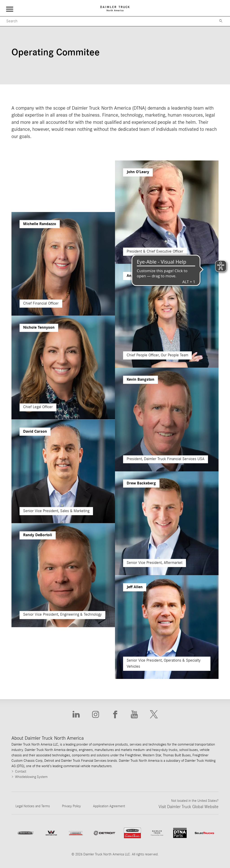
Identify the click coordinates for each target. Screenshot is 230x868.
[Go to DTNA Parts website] (180, 833)
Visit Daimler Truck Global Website (189, 807)
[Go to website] (105, 833)
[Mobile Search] (107, 21)
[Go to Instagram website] (95, 714)
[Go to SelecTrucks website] (205, 833)
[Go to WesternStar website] (51, 833)
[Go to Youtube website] (134, 714)
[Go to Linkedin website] (76, 714)
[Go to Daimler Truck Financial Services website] (157, 833)
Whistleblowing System (31, 777)
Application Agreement (109, 806)
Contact (21, 771)
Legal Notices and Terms (33, 806)
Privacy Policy (71, 806)
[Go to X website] (154, 714)
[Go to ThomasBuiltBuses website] (76, 833)
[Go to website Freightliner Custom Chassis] (132, 833)
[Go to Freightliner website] (25, 833)
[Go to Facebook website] (115, 714)
